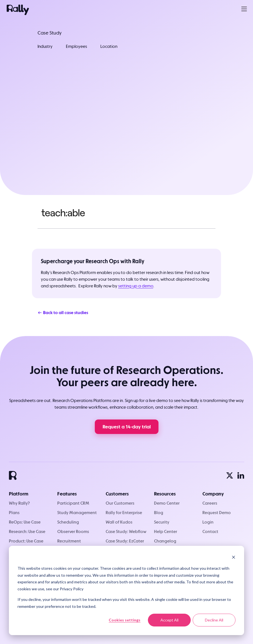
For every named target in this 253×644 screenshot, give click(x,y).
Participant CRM (73, 503)
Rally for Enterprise (124, 513)
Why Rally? (19, 503)
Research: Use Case (27, 531)
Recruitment (69, 541)
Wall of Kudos (119, 522)
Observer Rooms (73, 531)
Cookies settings (125, 620)
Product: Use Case (26, 541)
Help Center (166, 531)
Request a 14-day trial (127, 427)
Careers (210, 503)
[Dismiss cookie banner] (234, 558)
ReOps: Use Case (25, 522)
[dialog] (126, 590)
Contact (210, 531)
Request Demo (217, 513)
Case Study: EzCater (125, 541)
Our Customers (120, 503)
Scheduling (68, 522)
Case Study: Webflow (126, 531)
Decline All (214, 620)
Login (208, 522)
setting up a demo (136, 286)
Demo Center (167, 503)
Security (162, 522)
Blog (159, 513)
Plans (14, 513)
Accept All (169, 620)
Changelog (165, 541)
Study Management (77, 513)
